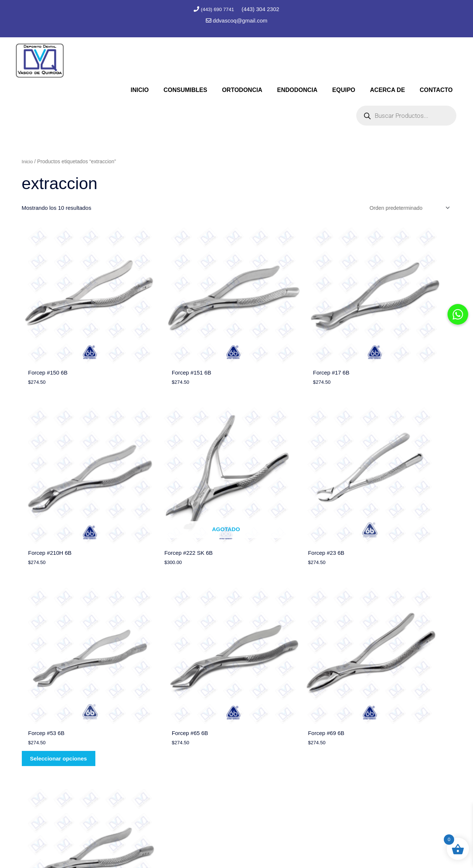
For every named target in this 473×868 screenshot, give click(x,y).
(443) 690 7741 (218, 9)
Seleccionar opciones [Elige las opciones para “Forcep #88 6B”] (173, 685)
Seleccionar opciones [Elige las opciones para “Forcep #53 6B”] (283, 513)
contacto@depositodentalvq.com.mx (372, 797)
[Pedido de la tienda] (406, 207)
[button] (458, 314)
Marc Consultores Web (269, 848)
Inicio (28, 160)
